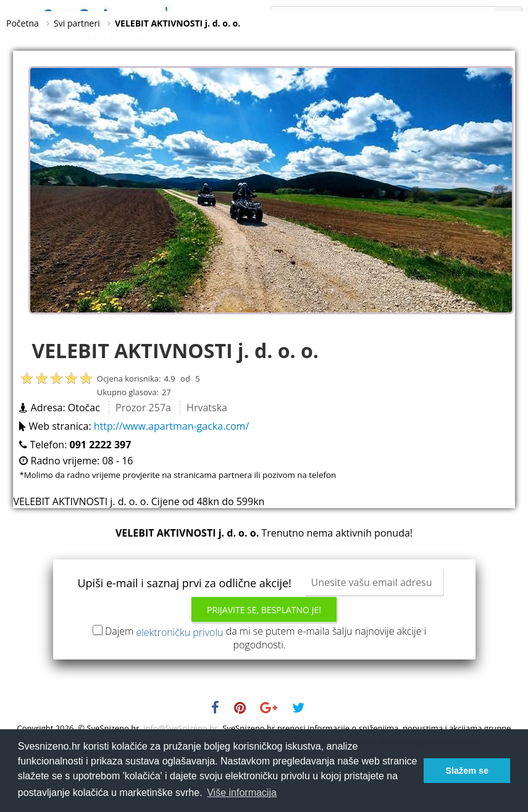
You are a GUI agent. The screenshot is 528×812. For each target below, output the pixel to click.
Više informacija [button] (242, 793)
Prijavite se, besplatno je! (264, 648)
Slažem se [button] (467, 771)
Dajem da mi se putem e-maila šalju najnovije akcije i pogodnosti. (266, 676)
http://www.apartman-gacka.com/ (172, 464)
